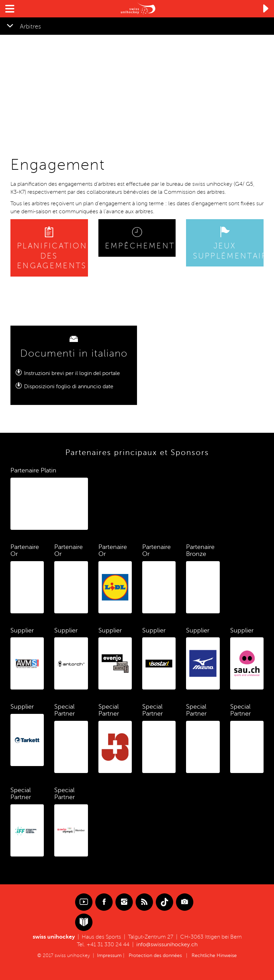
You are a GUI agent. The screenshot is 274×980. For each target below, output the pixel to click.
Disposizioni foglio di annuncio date (69, 387)
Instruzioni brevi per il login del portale (72, 373)
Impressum (109, 955)
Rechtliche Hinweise (214, 955)
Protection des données (155, 955)
